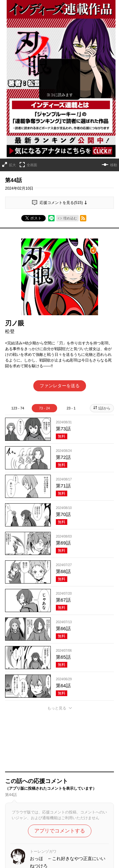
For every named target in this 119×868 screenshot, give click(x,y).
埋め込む (70, 218)
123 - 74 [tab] (18, 408)
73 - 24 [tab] (44, 408)
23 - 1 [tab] (71, 408)
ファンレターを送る (60, 386)
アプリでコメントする (60, 831)
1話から (104, 408)
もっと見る (57, 708)
